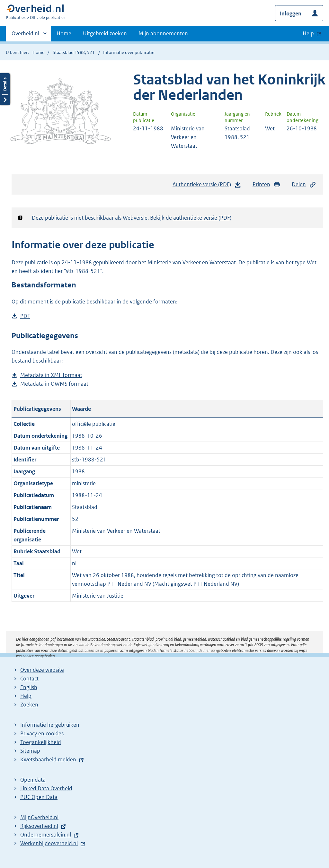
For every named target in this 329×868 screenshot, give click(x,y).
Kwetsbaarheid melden (48, 759)
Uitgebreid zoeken (105, 33)
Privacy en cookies (42, 733)
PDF (25, 316)
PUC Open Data (39, 797)
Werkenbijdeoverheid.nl (49, 843)
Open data (33, 780)
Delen (304, 184)
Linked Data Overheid (46, 788)
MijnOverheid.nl (39, 817)
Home (64, 33)
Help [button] (308, 33)
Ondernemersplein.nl (46, 835)
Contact (29, 679)
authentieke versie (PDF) (202, 218)
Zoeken (29, 705)
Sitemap (30, 751)
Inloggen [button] (291, 13)
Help (26, 696)
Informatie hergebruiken (50, 725)
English (29, 687)
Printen (267, 184)
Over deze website (42, 670)
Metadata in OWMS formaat (54, 384)
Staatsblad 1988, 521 (74, 52)
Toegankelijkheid (41, 742)
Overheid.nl (25, 35)
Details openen (5, 89)
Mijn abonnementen (163, 33)
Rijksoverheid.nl (39, 826)
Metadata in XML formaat (51, 375)
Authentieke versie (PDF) (207, 186)
